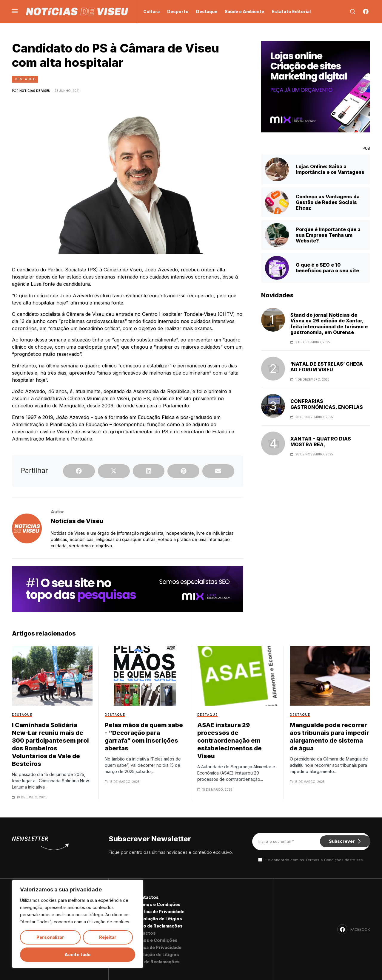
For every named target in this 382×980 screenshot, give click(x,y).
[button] (79, 471)
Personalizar (50, 937)
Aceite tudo (78, 955)
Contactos (147, 897)
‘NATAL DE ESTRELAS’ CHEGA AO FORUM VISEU (327, 367)
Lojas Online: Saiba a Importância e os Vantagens (330, 169)
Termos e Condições (158, 904)
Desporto (178, 11)
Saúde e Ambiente (244, 11)
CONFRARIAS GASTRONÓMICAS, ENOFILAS (327, 404)
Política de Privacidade (160, 912)
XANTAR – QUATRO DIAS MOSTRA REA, (321, 442)
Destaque (207, 11)
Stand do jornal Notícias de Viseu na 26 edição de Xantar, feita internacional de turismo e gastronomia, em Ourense (329, 324)
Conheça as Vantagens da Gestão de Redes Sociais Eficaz (328, 202)
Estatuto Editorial (291, 11)
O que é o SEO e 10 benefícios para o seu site (327, 268)
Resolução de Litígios (158, 919)
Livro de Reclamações (159, 926)
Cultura (151, 11)
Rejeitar (108, 937)
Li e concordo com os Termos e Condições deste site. (314, 860)
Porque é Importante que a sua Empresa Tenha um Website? (328, 235)
